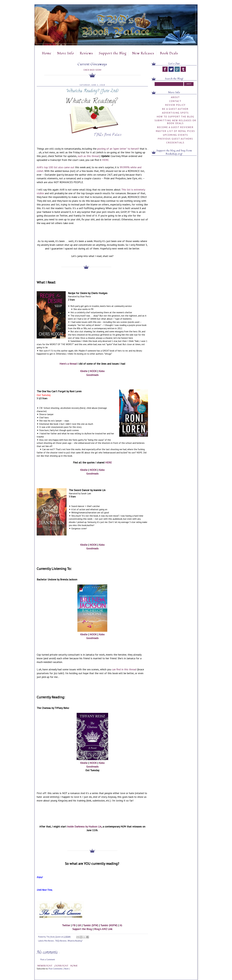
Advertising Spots (175, 113)
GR (79, 925)
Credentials (175, 143)
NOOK (93, 371)
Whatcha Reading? (75, 941)
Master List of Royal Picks (175, 131)
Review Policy (175, 105)
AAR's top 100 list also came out (55, 167)
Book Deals (169, 53)
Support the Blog (113, 53)
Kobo (102, 371)
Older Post (62, 966)
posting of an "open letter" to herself (118, 149)
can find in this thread (124, 669)
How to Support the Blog (175, 117)
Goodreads (92, 375)
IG (121, 925)
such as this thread (88, 156)
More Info (66, 53)
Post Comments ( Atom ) (59, 969)
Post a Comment (48, 959)
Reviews (86, 53)
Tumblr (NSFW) (109, 925)
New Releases (143, 53)
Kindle (84, 371)
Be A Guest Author (175, 109)
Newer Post (45, 966)
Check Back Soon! (92, 70)
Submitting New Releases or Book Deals (175, 122)
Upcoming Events (175, 135)
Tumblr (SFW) (91, 925)
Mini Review (49, 941)
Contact (175, 101)
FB (74, 925)
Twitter (66, 925)
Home (47, 53)
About (175, 97)
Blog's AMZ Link (103, 929)
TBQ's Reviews (61, 941)
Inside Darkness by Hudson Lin (84, 826)
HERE (105, 160)
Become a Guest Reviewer (175, 127)
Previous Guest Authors (175, 139)
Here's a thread (68, 364)
